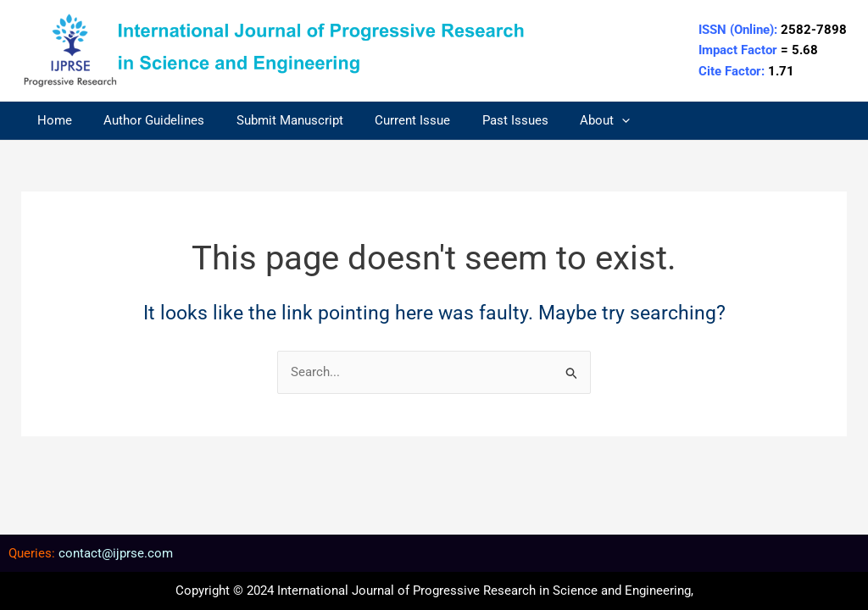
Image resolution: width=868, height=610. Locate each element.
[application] (587, 121)
